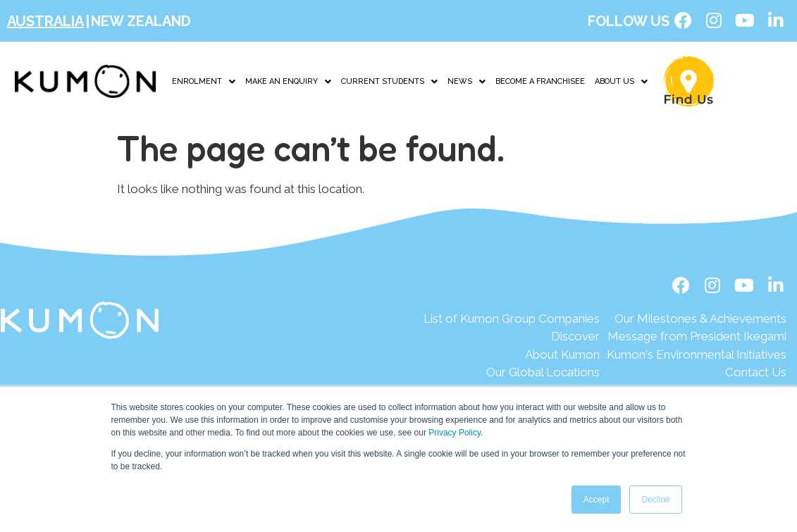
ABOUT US (621, 82)
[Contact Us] (697, 374)
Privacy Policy (455, 433)
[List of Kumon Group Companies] (512, 320)
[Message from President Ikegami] (697, 338)
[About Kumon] (512, 356)
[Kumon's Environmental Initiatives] (697, 356)
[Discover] (512, 338)
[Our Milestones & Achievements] (697, 320)
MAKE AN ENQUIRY (288, 82)
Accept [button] (597, 500)
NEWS (467, 82)
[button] (204, 82)
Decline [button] (655, 500)
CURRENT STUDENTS (389, 82)
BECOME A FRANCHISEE (540, 82)
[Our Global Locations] (512, 374)
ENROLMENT (204, 82)
